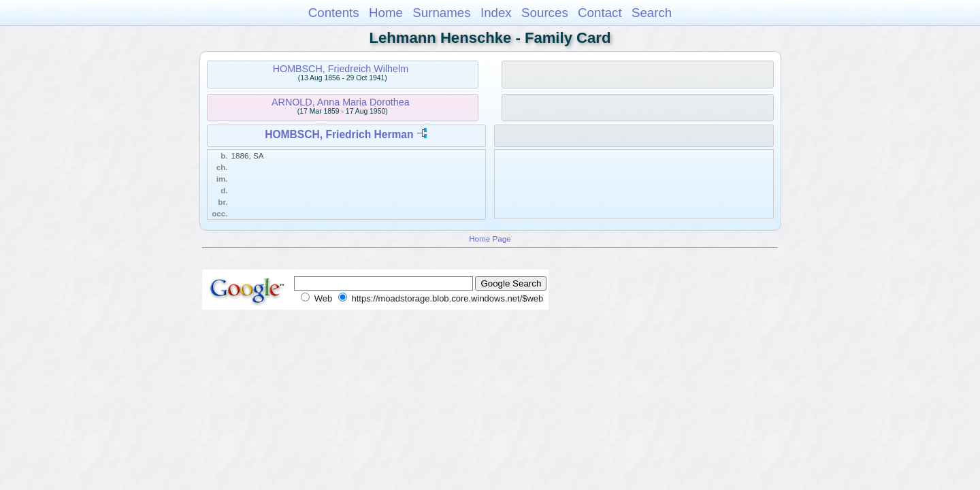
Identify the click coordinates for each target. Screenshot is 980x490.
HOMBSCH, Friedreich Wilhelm (341, 69)
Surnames (441, 13)
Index (496, 13)
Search (652, 13)
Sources (545, 13)
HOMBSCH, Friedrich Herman (339, 134)
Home (386, 13)
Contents (334, 13)
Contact (600, 13)
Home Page (490, 239)
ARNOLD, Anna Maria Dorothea (341, 102)
